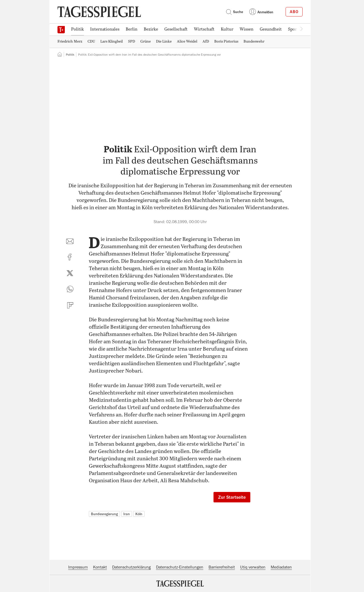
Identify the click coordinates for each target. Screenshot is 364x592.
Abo (294, 12)
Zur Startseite (232, 497)
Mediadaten (281, 567)
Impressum (78, 567)
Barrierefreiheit (222, 567)
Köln (139, 514)
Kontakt (100, 567)
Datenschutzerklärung (131, 567)
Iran (127, 514)
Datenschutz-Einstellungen (180, 567)
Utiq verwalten (253, 567)
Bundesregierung (104, 514)
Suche (234, 12)
